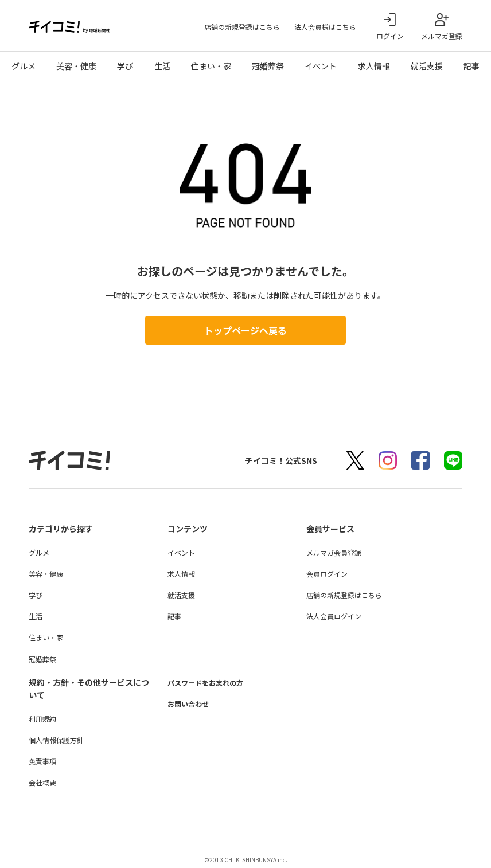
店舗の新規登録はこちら (242, 27)
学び (125, 66)
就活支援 (427, 66)
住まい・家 (211, 66)
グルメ (24, 66)
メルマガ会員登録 (334, 552)
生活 (162, 66)
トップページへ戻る (246, 330)
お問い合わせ (192, 703)
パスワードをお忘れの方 (212, 682)
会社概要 (42, 782)
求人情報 (374, 66)
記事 (471, 66)
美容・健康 (76, 66)
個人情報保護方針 (56, 740)
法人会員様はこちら (325, 27)
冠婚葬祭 (268, 66)
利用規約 (42, 719)
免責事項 (42, 761)
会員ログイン (327, 574)
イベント (321, 66)
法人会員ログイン (334, 616)
